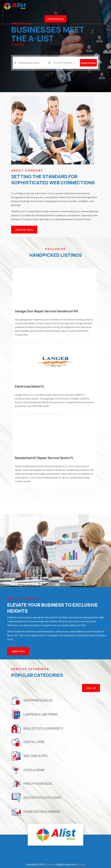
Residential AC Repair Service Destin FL (44, 458)
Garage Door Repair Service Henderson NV (46, 311)
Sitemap (81, 865)
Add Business (55, 19)
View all (91, 688)
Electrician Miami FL (30, 386)
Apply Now (18, 651)
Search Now (88, 63)
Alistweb (49, 865)
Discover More (24, 230)
